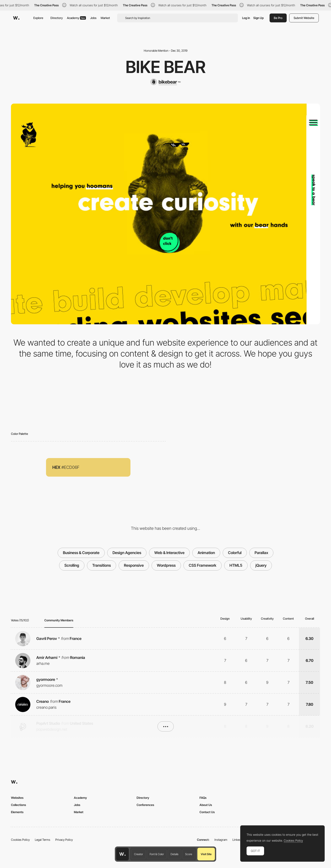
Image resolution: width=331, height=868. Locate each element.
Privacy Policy (64, 840)
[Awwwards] (16, 18)
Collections (18, 805)
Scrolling (72, 565)
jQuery (261, 565)
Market (105, 18)
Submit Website (304, 18)
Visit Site (206, 854)
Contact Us (207, 812)
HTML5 (236, 565)
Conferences (145, 805)
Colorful (235, 553)
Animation (206, 553)
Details (174, 854)
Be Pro (278, 18)
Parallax (261, 553)
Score (189, 854)
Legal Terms (43, 840)
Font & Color (157, 854)
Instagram (221, 840)
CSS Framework (203, 565)
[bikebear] (165, 82)
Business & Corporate (81, 553)
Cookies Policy (20, 840)
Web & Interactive (169, 553)
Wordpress (166, 565)
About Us (206, 805)
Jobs (93, 18)
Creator (138, 854)
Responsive (134, 565)
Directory (57, 18)
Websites (17, 798)
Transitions (102, 565)
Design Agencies (127, 553)
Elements (17, 812)
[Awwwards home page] (122, 854)
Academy (76, 18)
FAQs (203, 798)
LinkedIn (238, 840)
